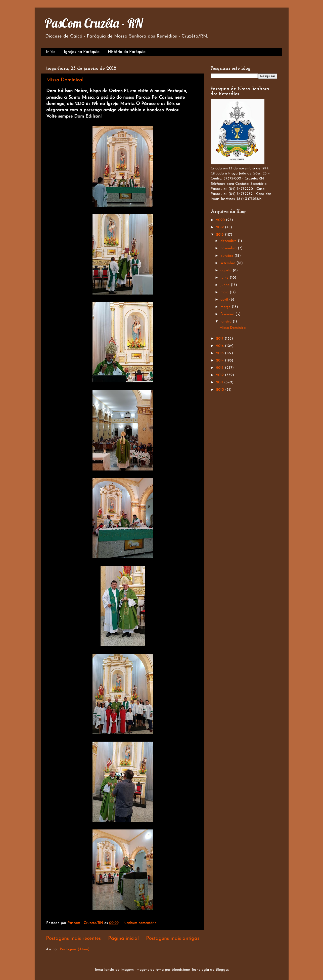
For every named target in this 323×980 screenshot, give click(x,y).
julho (225, 278)
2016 (221, 346)
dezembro (229, 241)
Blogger (222, 970)
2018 (221, 235)
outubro (227, 256)
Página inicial (123, 938)
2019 (221, 227)
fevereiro (228, 314)
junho (226, 285)
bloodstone (181, 970)
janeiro (227, 322)
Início (51, 52)
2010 (221, 390)
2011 (220, 383)
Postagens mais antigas (173, 938)
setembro (228, 263)
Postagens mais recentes (73, 938)
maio (225, 292)
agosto (227, 270)
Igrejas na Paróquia (82, 52)
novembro (229, 248)
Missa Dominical (65, 80)
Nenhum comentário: (141, 923)
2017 (220, 339)
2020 (221, 220)
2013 (221, 368)
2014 (221, 361)
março (226, 307)
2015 (221, 353)
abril (225, 300)
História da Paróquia (127, 52)
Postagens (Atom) (75, 949)
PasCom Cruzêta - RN (94, 23)
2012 (221, 375)
